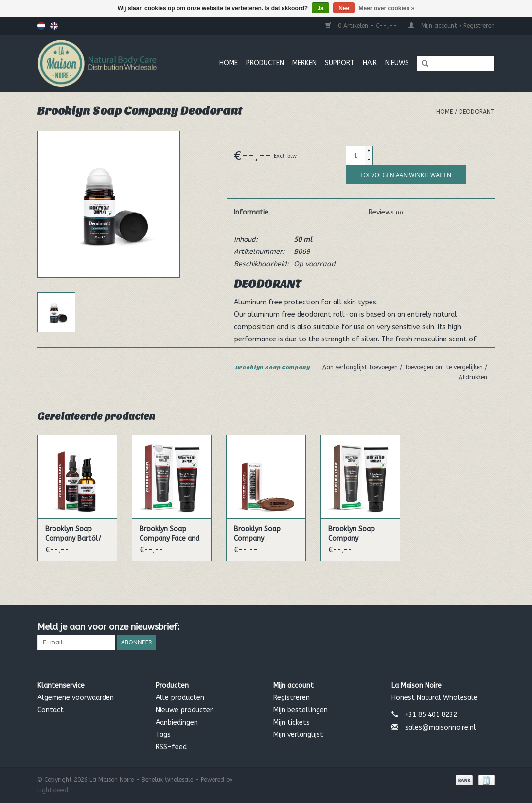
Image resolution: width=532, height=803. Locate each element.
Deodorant (477, 112)
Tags (163, 735)
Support (340, 63)
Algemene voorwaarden (76, 698)
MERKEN (304, 63)
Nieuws (397, 63)
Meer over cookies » (387, 8)
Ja (320, 8)
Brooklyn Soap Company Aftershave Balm (356, 534)
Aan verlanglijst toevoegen (361, 367)
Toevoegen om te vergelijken (444, 367)
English (54, 26)
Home (229, 63)
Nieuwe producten (185, 710)
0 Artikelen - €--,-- (362, 26)
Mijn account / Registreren (452, 26)
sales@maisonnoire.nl (441, 727)
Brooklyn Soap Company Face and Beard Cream (169, 534)
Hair (370, 63)
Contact (51, 710)
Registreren (292, 698)
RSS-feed (171, 747)
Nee (344, 8)
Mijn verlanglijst (298, 735)
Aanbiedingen (177, 723)
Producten (265, 63)
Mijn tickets (292, 723)
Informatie (251, 212)
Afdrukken (473, 377)
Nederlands (41, 26)
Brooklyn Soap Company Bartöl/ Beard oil (73, 534)
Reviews (386, 212)
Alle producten (180, 698)
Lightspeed (53, 790)
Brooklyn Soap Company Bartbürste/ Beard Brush (263, 534)
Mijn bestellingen (301, 710)
